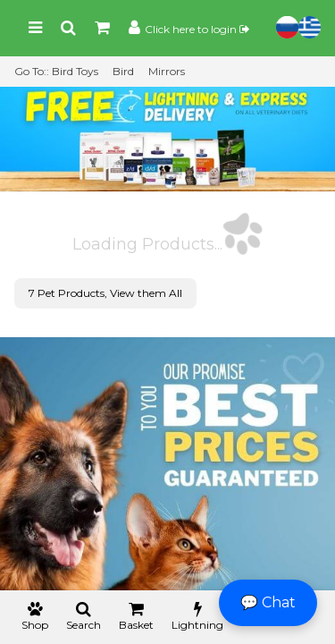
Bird (123, 71)
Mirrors (167, 71)
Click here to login (197, 29)
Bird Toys (75, 71)
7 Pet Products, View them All (105, 293)
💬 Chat (268, 602)
